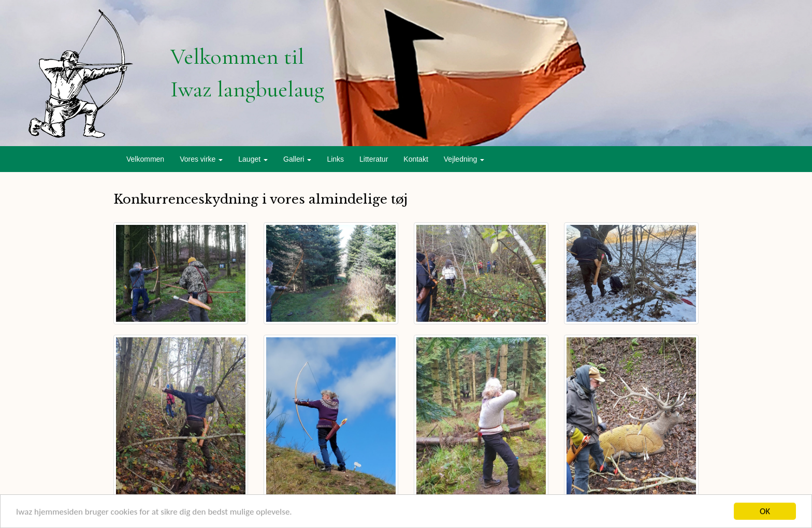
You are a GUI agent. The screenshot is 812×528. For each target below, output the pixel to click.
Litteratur (374, 159)
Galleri (297, 159)
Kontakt (416, 159)
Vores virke (201, 159)
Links (335, 159)
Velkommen (145, 159)
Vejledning (464, 159)
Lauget (253, 159)
